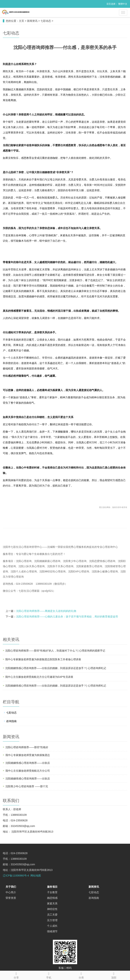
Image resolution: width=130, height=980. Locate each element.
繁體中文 (123, 4)
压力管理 (52, 920)
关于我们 (11, 887)
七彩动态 (46, 21)
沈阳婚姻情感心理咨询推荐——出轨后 (28, 763)
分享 (16, 975)
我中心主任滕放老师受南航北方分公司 (28, 771)
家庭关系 (52, 903)
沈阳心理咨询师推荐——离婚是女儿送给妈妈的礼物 (46, 611)
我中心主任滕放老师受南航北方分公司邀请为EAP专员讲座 (39, 677)
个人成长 (52, 926)
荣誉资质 (11, 898)
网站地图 (36, 876)
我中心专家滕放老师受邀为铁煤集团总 (28, 755)
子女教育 (52, 892)
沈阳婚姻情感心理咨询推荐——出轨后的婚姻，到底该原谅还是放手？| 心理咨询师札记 (56, 668)
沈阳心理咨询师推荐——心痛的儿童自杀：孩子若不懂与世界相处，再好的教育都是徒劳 (67, 617)
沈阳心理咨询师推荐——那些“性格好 (27, 747)
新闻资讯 (32, 21)
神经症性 (52, 909)
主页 (21, 21)
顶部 (114, 975)
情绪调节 (52, 931)
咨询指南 (11, 721)
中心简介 (11, 892)
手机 (49, 975)
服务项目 (52, 887)
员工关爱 (52, 915)
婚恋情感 (52, 898)
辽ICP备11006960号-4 (16, 876)
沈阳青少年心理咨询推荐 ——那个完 (27, 786)
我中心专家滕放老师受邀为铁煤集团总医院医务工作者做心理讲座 (43, 659)
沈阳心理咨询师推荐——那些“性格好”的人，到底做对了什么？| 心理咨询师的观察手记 (55, 651)
